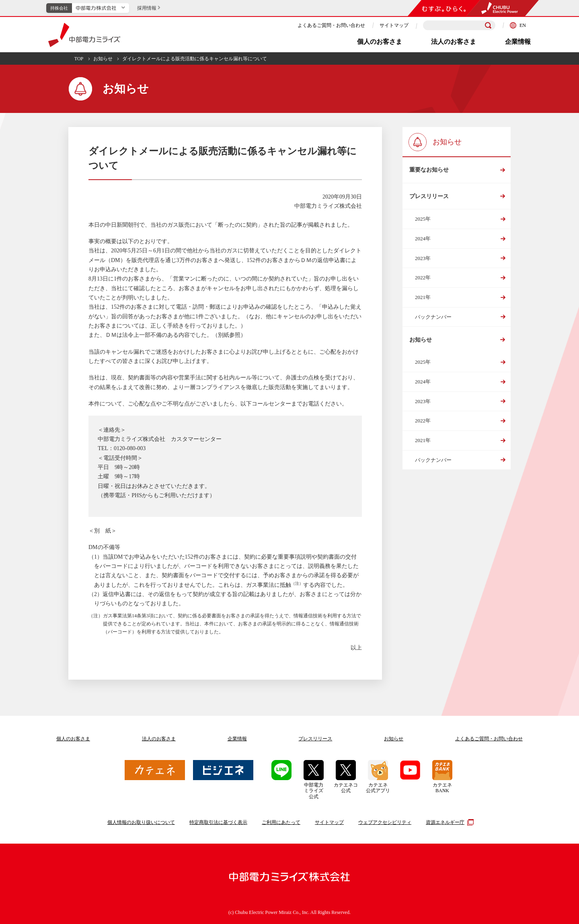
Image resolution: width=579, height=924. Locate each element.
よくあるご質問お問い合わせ (489, 739)
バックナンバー (433, 319)
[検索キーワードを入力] (459, 26)
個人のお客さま (380, 42)
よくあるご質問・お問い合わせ (331, 25)
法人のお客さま (454, 42)
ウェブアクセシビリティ (385, 822)
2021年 (423, 300)
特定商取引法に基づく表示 (218, 822)
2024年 (423, 241)
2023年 (423, 261)
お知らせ (103, 59)
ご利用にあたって (281, 822)
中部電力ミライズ (84, 35)
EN (518, 25)
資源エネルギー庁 (449, 822)
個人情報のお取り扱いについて (141, 822)
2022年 (423, 280)
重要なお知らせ (429, 171)
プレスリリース (429, 198)
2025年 (423, 222)
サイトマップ (394, 25)
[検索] (488, 25)
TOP (79, 59)
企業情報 (518, 42)
